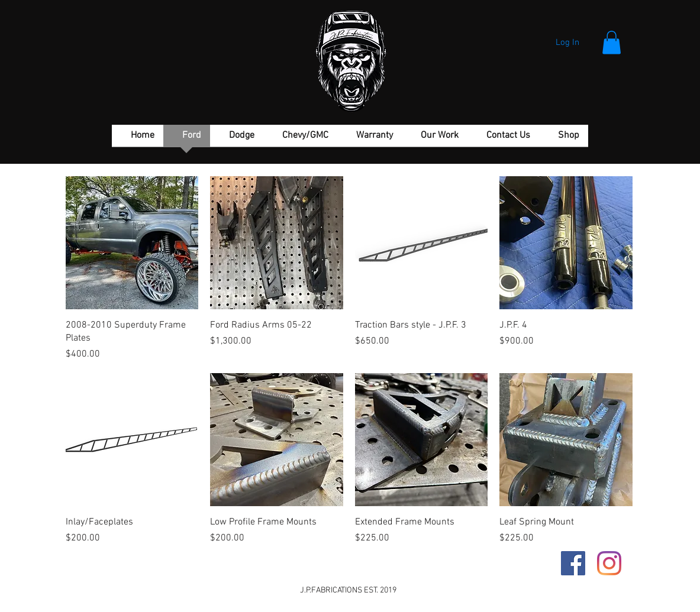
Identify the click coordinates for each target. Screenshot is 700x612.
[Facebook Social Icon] (573, 563)
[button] (612, 42)
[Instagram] (609, 563)
